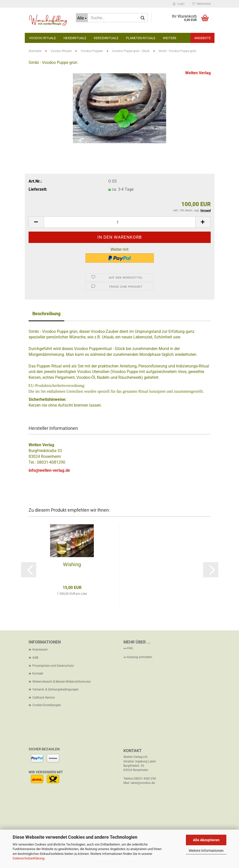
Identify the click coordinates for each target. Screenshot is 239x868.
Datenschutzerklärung (28, 858)
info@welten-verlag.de (49, 470)
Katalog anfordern (140, 657)
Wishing (72, 564)
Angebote (202, 38)
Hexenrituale (75, 38)
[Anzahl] (120, 222)
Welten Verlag (198, 73)
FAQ (130, 648)
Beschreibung (46, 314)
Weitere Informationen (206, 851)
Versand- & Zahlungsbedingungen (56, 689)
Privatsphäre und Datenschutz (53, 666)
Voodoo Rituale (42, 38)
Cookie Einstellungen (47, 705)
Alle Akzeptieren (206, 840)
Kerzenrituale (106, 38)
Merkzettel (201, 4)
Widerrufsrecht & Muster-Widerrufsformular (62, 682)
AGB (35, 658)
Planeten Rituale (141, 38)
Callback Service (44, 698)
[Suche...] (82, 18)
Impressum (40, 650)
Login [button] (179, 4)
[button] (36, 222)
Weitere (170, 38)
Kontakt (38, 674)
